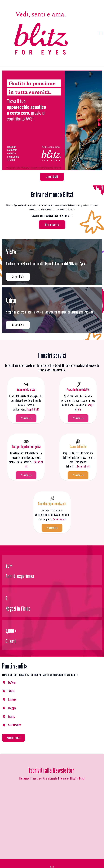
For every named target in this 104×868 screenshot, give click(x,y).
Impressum (56, 832)
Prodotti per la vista (29, 849)
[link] (52, 29)
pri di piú (85, 423)
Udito (62, 849)
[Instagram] (52, 824)
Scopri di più (33, 366)
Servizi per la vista (49, 849)
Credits (62, 832)
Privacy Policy (46, 832)
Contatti (80, 849)
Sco (79, 423)
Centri (70, 849)
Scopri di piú (59, 476)
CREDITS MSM (62, 856)
